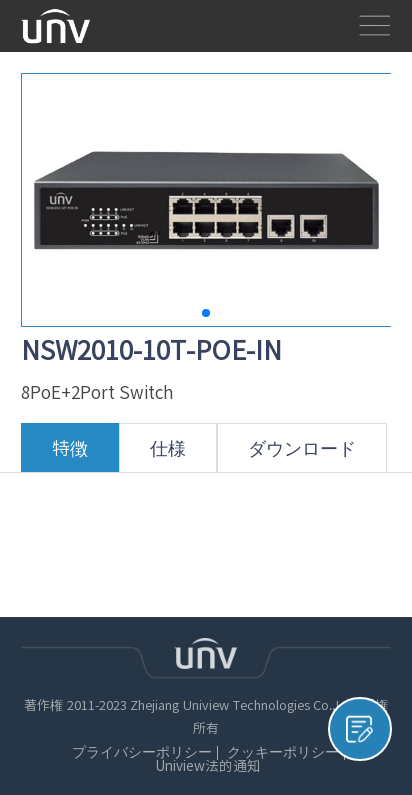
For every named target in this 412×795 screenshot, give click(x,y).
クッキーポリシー (283, 752)
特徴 (70, 455)
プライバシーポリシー (142, 752)
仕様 (168, 455)
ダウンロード (302, 455)
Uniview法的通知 (208, 766)
